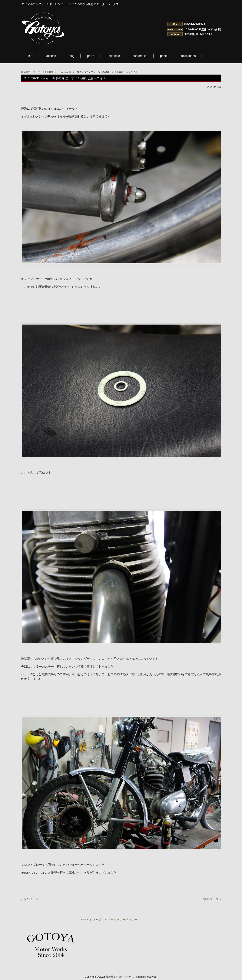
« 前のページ (30, 899)
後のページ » (212, 899)
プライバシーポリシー (122, 920)
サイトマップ (92, 920)
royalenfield (65, 72)
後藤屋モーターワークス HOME (38, 72)
